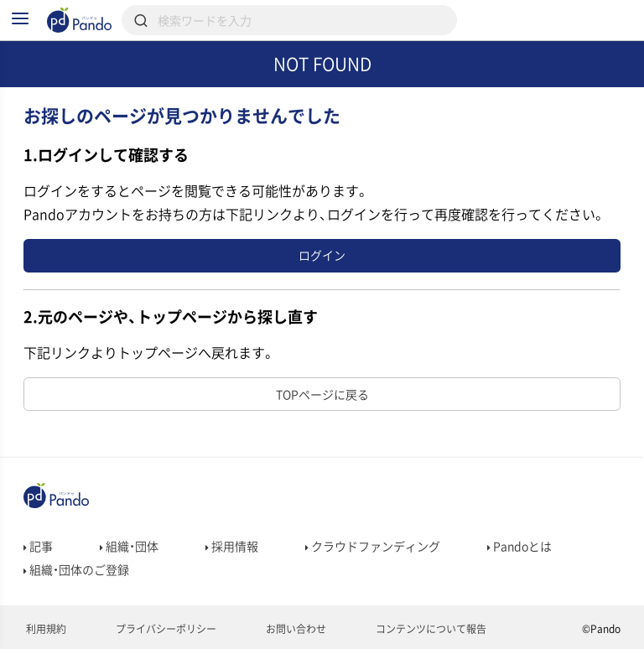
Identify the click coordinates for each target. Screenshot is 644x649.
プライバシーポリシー (165, 629)
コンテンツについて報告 (430, 629)
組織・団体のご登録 (76, 569)
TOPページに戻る (322, 394)
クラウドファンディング (373, 546)
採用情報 (232, 546)
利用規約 (45, 629)
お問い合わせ (295, 629)
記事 (38, 546)
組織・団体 (129, 546)
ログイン (322, 255)
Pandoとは (519, 546)
